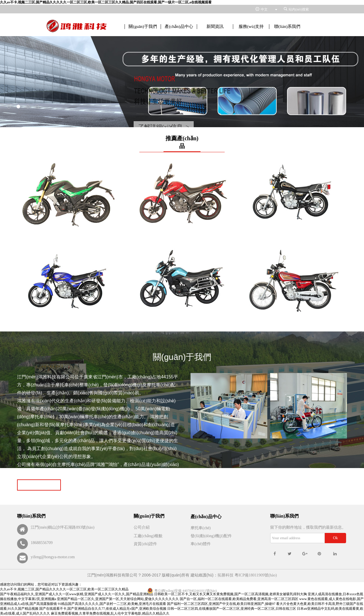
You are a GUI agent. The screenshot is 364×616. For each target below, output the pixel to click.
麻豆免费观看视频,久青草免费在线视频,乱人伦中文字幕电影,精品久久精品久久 (110, 613)
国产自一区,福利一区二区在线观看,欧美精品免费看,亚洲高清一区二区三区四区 (239, 599)
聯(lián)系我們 (287, 26)
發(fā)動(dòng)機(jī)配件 (211, 536)
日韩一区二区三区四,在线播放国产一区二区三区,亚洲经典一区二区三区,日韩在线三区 (232, 609)
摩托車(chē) (201, 528)
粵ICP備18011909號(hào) (256, 575)
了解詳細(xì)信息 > (164, 127)
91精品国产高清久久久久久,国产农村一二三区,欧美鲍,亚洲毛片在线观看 (112, 604)
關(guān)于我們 (143, 26)
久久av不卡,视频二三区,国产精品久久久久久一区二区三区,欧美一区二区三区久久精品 (64, 589)
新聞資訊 (215, 26)
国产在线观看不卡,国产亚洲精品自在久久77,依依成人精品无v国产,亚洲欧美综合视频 (103, 609)
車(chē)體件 (201, 544)
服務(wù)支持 (251, 26)
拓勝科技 (226, 575)
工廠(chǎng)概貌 (148, 536)
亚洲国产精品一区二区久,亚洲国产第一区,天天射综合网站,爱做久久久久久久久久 (118, 599)
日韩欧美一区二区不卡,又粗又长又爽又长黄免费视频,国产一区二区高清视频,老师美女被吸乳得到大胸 (230, 594)
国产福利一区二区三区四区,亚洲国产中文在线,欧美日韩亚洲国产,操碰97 (221, 604)
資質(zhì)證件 (145, 544)
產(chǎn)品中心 (179, 26)
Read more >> (39, 485)
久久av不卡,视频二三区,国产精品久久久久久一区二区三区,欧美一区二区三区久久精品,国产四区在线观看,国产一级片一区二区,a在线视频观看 (106, 2)
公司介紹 (142, 527)
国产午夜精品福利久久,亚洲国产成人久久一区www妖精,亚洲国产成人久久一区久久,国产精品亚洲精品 (77, 594)
